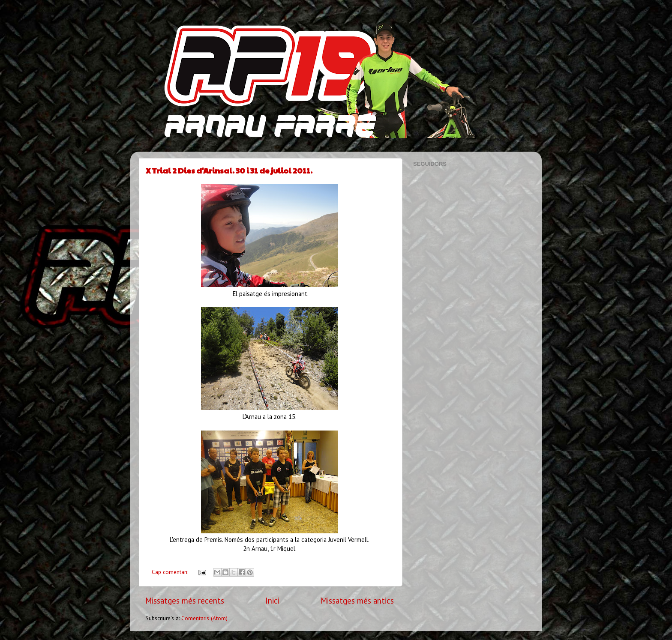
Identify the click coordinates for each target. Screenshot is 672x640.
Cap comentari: (171, 572)
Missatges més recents (185, 601)
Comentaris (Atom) (204, 618)
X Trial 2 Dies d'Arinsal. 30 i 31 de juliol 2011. (229, 170)
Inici (272, 601)
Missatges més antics (357, 601)
